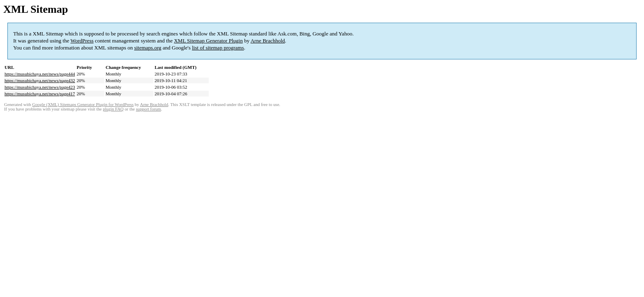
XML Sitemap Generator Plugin (209, 41)
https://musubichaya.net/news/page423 (40, 87)
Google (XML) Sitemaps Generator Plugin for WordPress (83, 105)
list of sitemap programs (218, 48)
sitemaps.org (148, 48)
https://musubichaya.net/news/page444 (40, 74)
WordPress (82, 41)
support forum (148, 109)
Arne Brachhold (268, 41)
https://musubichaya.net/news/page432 (40, 80)
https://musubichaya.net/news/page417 (40, 94)
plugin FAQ (113, 109)
